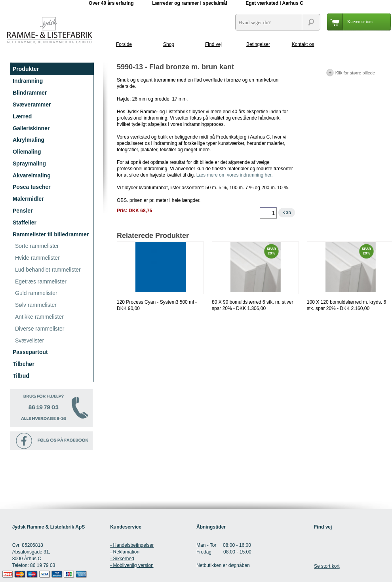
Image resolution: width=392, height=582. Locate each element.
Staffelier (25, 223)
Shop (169, 44)
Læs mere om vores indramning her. (235, 175)
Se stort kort (327, 566)
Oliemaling (27, 152)
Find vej (213, 44)
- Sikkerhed (122, 559)
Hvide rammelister (37, 258)
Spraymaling (29, 164)
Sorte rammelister (37, 246)
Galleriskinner (31, 128)
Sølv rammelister (36, 305)
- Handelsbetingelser (132, 545)
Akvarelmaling (32, 175)
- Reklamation (125, 552)
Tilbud (21, 376)
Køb (287, 213)
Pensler (23, 211)
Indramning (28, 81)
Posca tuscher (32, 187)
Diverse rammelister (40, 329)
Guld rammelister (36, 293)
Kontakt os (303, 44)
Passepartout (30, 352)
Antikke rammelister (39, 317)
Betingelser (258, 44)
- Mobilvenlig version (132, 565)
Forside (124, 44)
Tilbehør (24, 364)
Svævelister (29, 340)
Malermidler (28, 199)
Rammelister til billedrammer (51, 234)
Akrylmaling (29, 140)
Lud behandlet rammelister (48, 270)
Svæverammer (32, 105)
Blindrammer (30, 93)
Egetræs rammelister (41, 281)
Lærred (22, 116)
